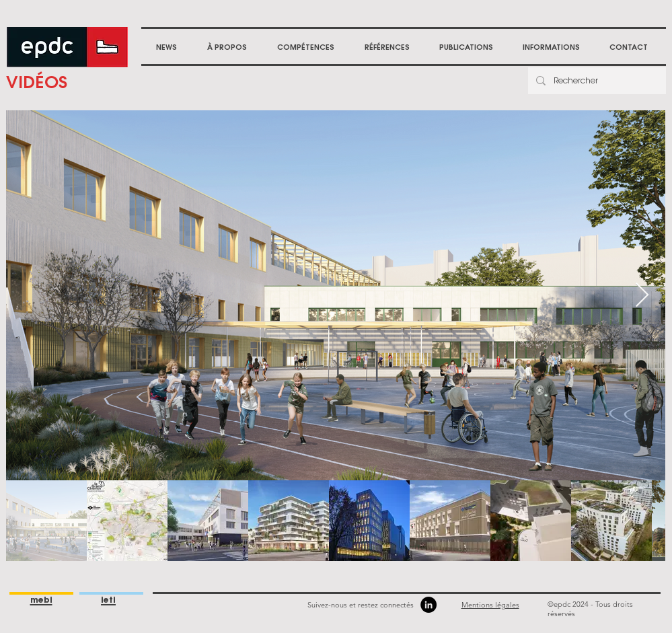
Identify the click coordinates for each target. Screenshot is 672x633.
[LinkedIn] (428, 605)
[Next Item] (642, 296)
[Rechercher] (596, 81)
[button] (227, 47)
